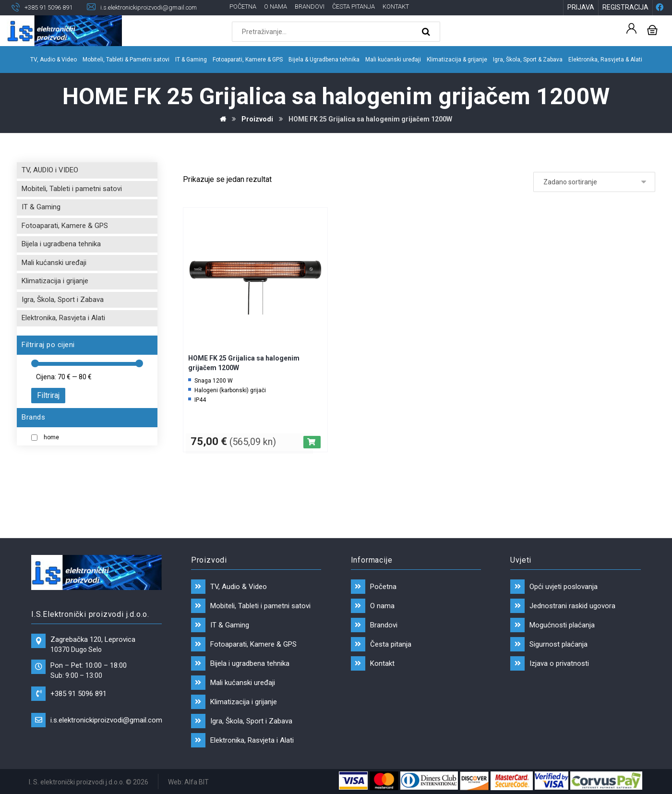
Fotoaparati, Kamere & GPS (65, 226)
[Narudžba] (594, 182)
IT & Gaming (41, 207)
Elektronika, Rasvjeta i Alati (63, 318)
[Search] (427, 32)
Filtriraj (48, 395)
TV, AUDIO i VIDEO (50, 170)
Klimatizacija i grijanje (55, 281)
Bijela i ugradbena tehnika (61, 244)
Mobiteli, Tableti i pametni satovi (72, 189)
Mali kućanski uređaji (54, 263)
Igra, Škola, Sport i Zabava (63, 300)
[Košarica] (652, 29)
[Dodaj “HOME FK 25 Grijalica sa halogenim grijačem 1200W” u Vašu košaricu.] (312, 442)
